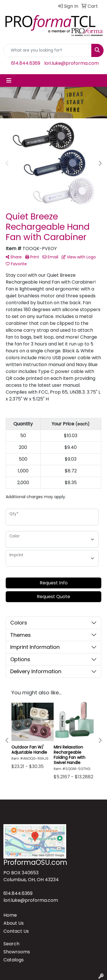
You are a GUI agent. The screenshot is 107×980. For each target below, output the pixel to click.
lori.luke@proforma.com (71, 63)
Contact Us (16, 931)
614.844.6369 (26, 63)
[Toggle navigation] (9, 80)
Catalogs (14, 960)
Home (10, 915)
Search (11, 944)
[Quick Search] (48, 50)
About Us (14, 923)
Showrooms (17, 952)
